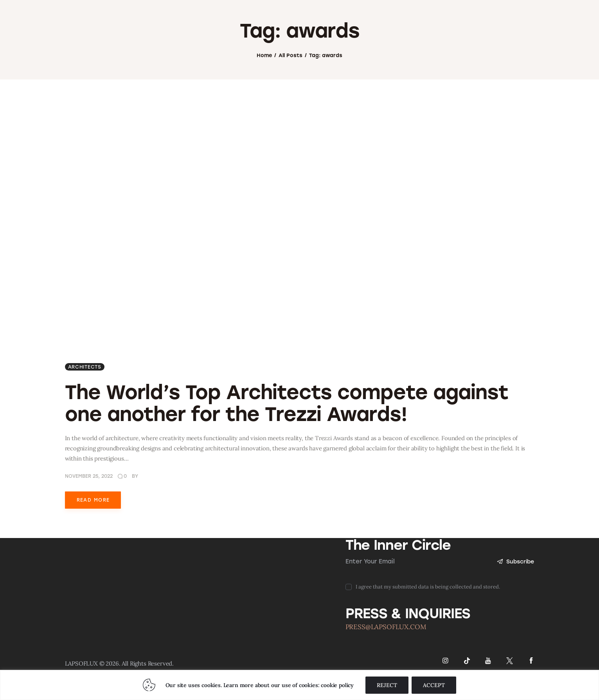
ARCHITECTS (85, 397)
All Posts (291, 84)
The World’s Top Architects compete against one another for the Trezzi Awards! (287, 433)
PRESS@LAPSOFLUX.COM (386, 657)
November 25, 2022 (89, 506)
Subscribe (515, 591)
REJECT (387, 685)
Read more (93, 529)
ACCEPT (434, 685)
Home (264, 84)
